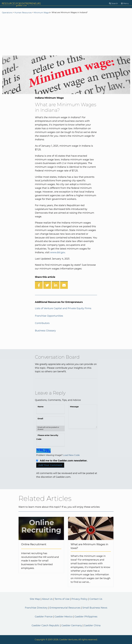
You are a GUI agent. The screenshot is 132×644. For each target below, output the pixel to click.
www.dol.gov (58, 252)
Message (74, 407)
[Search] (113, 4)
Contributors (42, 323)
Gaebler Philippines (86, 617)
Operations (7, 13)
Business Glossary (45, 331)
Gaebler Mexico (64, 617)
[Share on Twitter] (47, 285)
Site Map (35, 599)
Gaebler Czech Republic (46, 625)
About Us (47, 599)
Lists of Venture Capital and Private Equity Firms (63, 308)
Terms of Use (62, 599)
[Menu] (125, 4)
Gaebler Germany (72, 625)
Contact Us (96, 599)
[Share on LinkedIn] (56, 285)
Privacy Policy (79, 599)
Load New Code (71, 455)
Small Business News (95, 608)
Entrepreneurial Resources (65, 608)
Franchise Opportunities (49, 316)
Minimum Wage (41, 13)
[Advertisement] (66, 35)
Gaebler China (92, 625)
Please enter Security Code (47, 437)
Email (40, 419)
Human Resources (23, 13)
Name (41, 407)
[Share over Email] (64, 285)
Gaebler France (44, 617)
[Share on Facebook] (39, 285)
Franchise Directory (36, 608)
